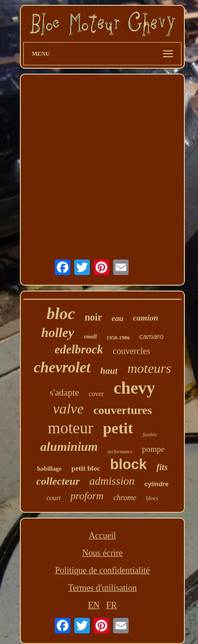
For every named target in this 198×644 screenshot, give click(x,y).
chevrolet (62, 367)
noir (94, 317)
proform (87, 496)
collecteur (58, 481)
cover (96, 394)
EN (94, 605)
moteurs (149, 368)
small (91, 337)
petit (118, 428)
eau (117, 318)
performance (120, 452)
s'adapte (64, 392)
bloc (61, 314)
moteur (70, 428)
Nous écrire (102, 553)
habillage (50, 468)
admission (112, 481)
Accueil (102, 536)
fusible (150, 434)
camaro (151, 336)
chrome (124, 498)
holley (58, 333)
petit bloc (86, 468)
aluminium (69, 447)
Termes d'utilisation (102, 588)
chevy (134, 388)
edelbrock (79, 349)
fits (162, 467)
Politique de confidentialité (103, 570)
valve (68, 408)
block (129, 464)
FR (112, 605)
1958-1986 (118, 337)
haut (109, 371)
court (54, 498)
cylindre (156, 484)
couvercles (131, 351)
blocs (152, 498)
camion (146, 318)
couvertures (123, 410)
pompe (153, 449)
